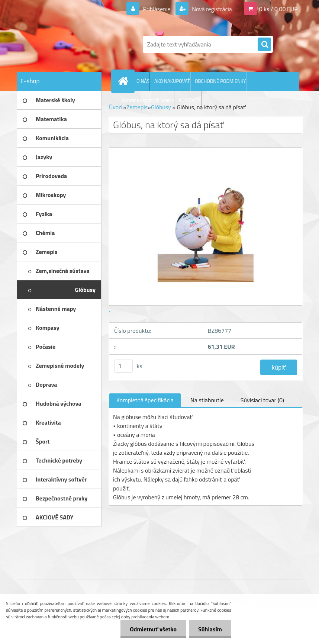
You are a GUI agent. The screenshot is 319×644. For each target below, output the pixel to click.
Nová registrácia (211, 9)
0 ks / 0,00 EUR (278, 9)
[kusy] (123, 366)
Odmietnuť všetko (153, 629)
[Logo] (68, 44)
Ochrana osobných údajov (148, 100)
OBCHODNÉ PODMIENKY (220, 81)
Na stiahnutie (207, 400)
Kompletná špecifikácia (145, 400)
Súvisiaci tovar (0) (262, 400)
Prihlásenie (157, 9)
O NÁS (143, 81)
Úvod (115, 107)
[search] (264, 45)
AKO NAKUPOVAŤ (172, 81)
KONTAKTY (190, 100)
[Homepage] (125, 81)
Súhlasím (210, 629)
